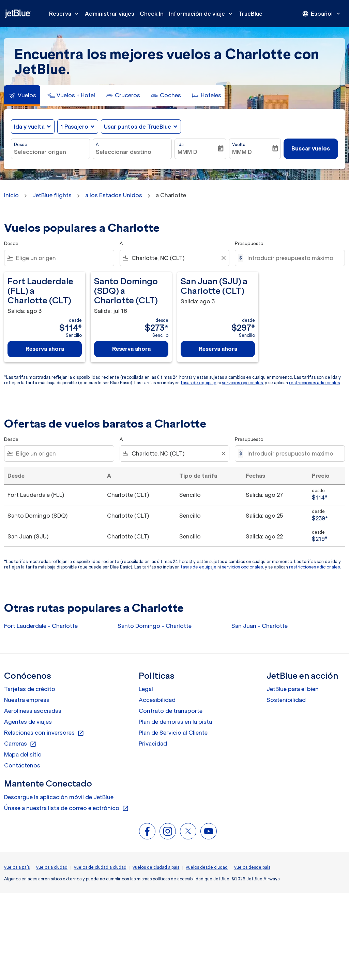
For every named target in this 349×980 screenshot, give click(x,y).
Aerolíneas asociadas (33, 711)
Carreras (20, 744)
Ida (181, 145)
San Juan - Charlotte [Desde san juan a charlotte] (260, 626)
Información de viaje (202, 14)
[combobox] (50, 152)
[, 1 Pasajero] (74, 127)
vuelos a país (17, 867)
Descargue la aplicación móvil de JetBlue (59, 797)
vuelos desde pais (252, 867)
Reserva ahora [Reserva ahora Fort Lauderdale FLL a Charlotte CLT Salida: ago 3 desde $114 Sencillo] (45, 349)
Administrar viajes (110, 14)
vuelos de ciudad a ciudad (100, 867)
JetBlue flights (52, 195)
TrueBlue (251, 14)
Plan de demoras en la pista (175, 722)
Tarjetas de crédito (30, 689)
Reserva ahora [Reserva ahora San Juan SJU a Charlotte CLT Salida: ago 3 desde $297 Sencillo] (218, 349)
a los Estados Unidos (114, 195)
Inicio (11, 195)
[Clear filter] (223, 258)
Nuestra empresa (27, 700)
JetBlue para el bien (293, 689)
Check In (152, 14)
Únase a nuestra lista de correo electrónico (66, 808)
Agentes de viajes (28, 722)
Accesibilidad (157, 700)
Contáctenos (22, 765)
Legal (146, 689)
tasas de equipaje (199, 383)
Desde (21, 145)
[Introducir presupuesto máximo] (293, 258)
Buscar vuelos (311, 148)
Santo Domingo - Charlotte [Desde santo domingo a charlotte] (155, 626)
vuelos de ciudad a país (156, 867)
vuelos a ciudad (52, 867)
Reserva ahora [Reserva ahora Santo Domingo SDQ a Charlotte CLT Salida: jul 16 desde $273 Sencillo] (131, 349)
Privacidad (153, 744)
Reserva (66, 14)
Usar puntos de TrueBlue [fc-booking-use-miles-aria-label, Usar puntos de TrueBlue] (138, 127)
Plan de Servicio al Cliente (173, 733)
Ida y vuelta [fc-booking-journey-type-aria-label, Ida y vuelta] (29, 127)
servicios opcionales (242, 383)
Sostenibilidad (286, 700)
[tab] (22, 96)
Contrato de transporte (171, 711)
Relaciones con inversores (44, 733)
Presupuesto (249, 243)
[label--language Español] (322, 14)
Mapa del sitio (23, 754)
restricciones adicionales (314, 383)
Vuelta (239, 145)
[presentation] (322, 14)
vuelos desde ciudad (207, 867)
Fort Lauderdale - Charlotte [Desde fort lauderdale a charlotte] (41, 626)
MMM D (187, 152)
